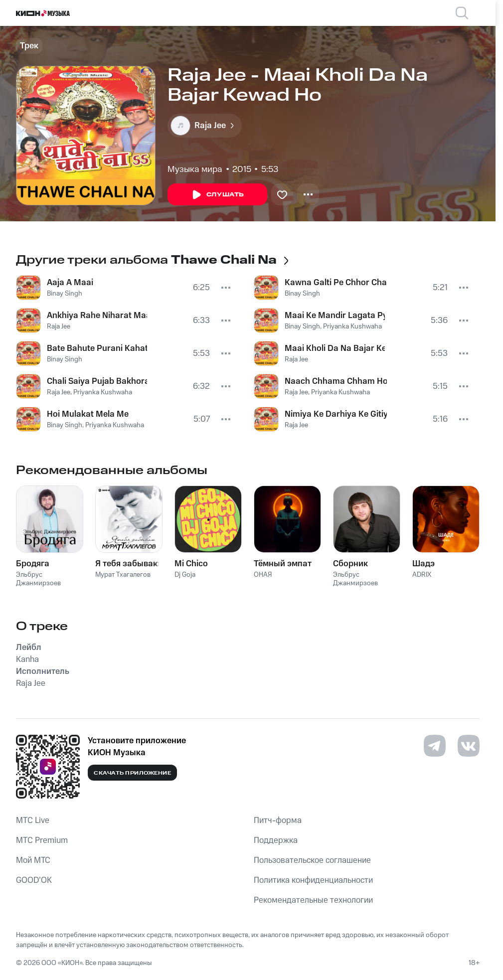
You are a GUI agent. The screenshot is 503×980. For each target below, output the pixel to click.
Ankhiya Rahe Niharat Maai (97, 316)
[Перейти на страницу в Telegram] (435, 746)
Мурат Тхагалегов (123, 575)
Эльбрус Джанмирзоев (38, 579)
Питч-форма (278, 820)
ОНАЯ (263, 575)
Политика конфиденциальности (313, 880)
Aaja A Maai (70, 283)
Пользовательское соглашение (312, 860)
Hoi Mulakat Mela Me (88, 414)
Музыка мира (195, 169)
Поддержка (276, 840)
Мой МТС (33, 860)
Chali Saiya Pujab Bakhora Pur (97, 381)
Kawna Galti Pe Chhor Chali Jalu (336, 283)
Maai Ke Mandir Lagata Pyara (335, 316)
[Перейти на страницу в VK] (469, 746)
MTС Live (33, 820)
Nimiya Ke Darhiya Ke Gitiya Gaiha (336, 414)
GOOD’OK (34, 880)
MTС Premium (42, 840)
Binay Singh (65, 294)
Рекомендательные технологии (313, 900)
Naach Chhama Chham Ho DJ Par (336, 381)
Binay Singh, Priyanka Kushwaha (95, 425)
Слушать (217, 195)
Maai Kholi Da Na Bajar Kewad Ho (335, 348)
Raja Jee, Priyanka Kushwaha (89, 392)
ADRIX (422, 575)
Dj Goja (185, 575)
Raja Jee (59, 327)
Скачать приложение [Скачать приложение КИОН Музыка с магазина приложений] (132, 773)
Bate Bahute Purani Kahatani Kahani (97, 348)
